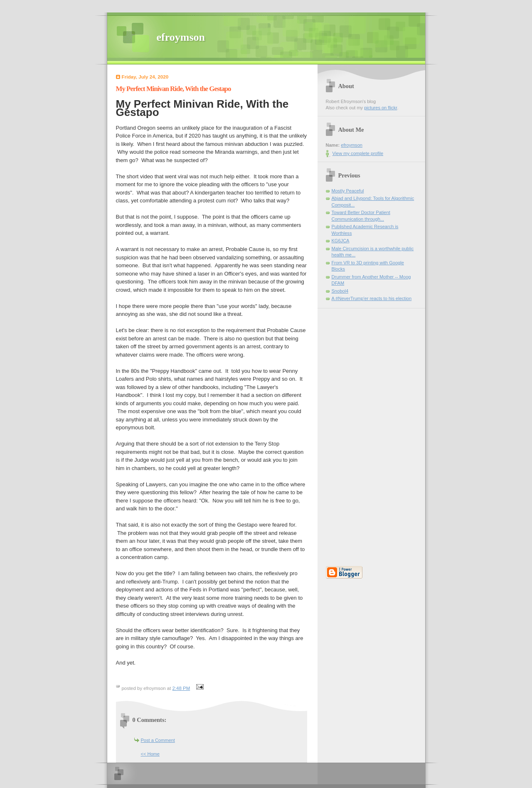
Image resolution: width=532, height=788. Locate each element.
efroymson (181, 37)
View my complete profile (358, 153)
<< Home (150, 754)
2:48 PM (181, 688)
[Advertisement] (351, 433)
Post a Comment (158, 740)
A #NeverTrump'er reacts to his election (372, 298)
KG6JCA (341, 241)
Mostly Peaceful (348, 191)
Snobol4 (340, 291)
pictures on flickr (381, 108)
